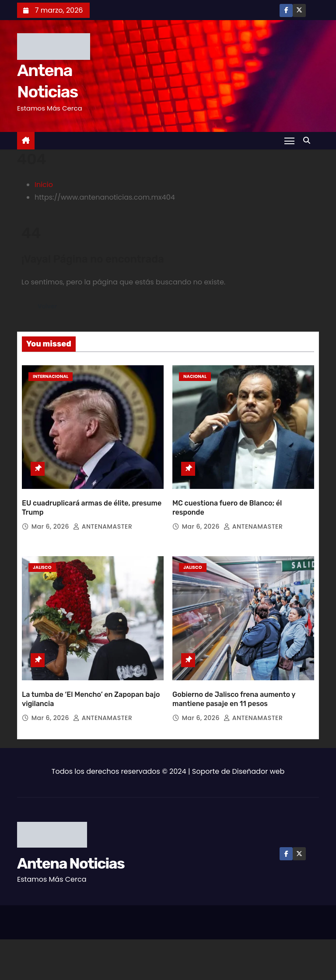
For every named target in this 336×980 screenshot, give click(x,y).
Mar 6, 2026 (51, 512)
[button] (309, 140)
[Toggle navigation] (289, 141)
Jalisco (42, 553)
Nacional (195, 376)
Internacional (51, 376)
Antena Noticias (71, 834)
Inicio (44, 185)
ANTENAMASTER (103, 512)
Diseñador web (259, 742)
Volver (48, 307)
